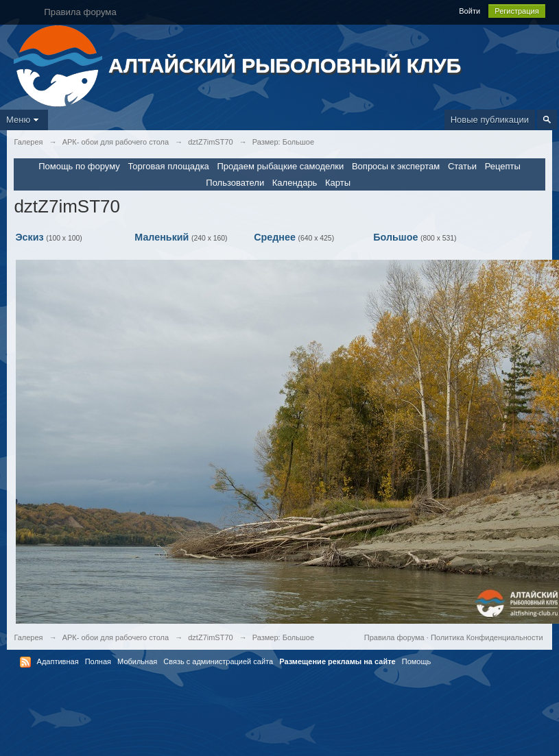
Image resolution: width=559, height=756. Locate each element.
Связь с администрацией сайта (218, 661)
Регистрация (516, 11)
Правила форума (394, 637)
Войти (469, 11)
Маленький (162, 237)
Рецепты (503, 166)
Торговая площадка (168, 166)
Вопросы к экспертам (396, 166)
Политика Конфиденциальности (487, 637)
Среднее (275, 237)
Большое (395, 237)
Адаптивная (58, 661)
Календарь (295, 183)
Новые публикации (490, 120)
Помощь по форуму (79, 166)
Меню (24, 120)
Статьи (462, 166)
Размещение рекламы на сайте (337, 661)
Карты (338, 183)
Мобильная (137, 661)
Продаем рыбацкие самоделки (280, 166)
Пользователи (235, 183)
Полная (98, 661)
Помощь (417, 661)
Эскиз (29, 237)
